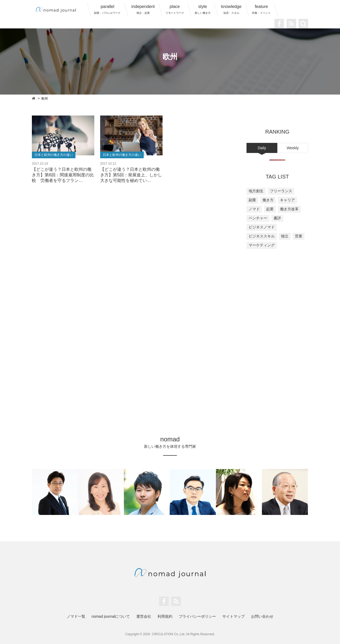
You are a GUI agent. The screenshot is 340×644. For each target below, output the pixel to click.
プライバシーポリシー (197, 616)
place (175, 9)
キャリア (287, 200)
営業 (299, 236)
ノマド (254, 209)
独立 (285, 236)
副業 (252, 200)
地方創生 (256, 191)
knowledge (231, 9)
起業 (270, 209)
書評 (277, 218)
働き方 (268, 200)
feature (261, 9)
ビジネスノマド (262, 227)
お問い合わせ (262, 616)
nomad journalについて (111, 616)
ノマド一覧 (76, 616)
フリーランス (281, 191)
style (203, 9)
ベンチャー (258, 218)
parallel (107, 9)
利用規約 (165, 616)
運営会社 (144, 616)
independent (143, 9)
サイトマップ (233, 616)
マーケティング (262, 245)
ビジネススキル (262, 236)
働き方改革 (289, 209)
